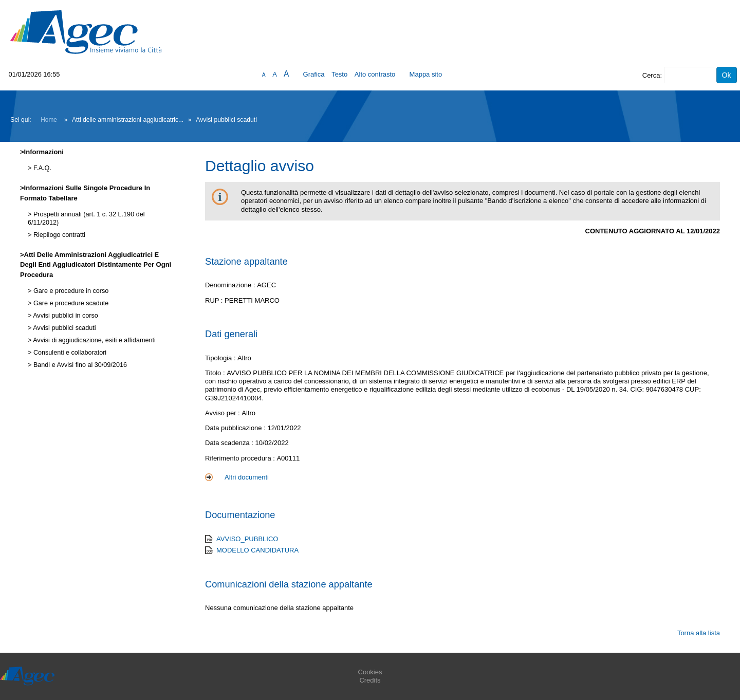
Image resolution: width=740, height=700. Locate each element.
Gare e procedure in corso (70, 291)
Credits (370, 680)
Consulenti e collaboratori (69, 353)
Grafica (314, 74)
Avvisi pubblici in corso (64, 316)
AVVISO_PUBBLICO (247, 539)
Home (49, 120)
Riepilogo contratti (58, 235)
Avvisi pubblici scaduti (63, 328)
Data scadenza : (230, 443)
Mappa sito (426, 74)
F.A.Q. (41, 168)
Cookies (370, 672)
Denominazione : (231, 285)
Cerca (651, 75)
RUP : (215, 300)
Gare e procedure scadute (70, 303)
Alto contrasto (375, 74)
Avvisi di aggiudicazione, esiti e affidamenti (93, 340)
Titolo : (216, 373)
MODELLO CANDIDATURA (257, 550)
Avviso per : (223, 413)
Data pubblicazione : (236, 428)
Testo (339, 74)
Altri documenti (247, 477)
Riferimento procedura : (241, 458)
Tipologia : (221, 358)
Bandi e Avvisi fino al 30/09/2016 (79, 365)
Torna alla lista (699, 633)
